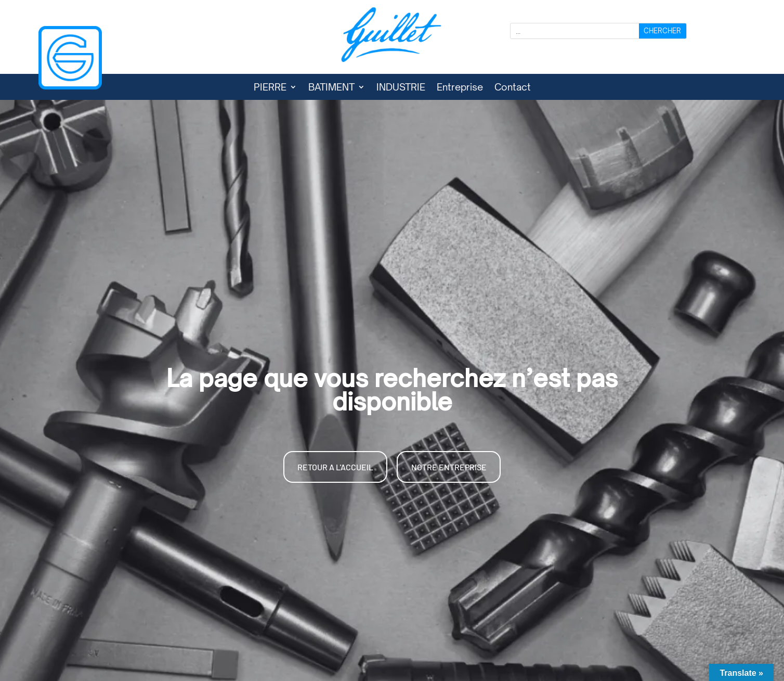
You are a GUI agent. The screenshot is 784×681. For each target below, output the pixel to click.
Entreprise (460, 88)
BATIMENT (331, 88)
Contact (513, 88)
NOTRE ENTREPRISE (449, 467)
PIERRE (270, 88)
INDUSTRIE (401, 88)
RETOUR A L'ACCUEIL (335, 467)
